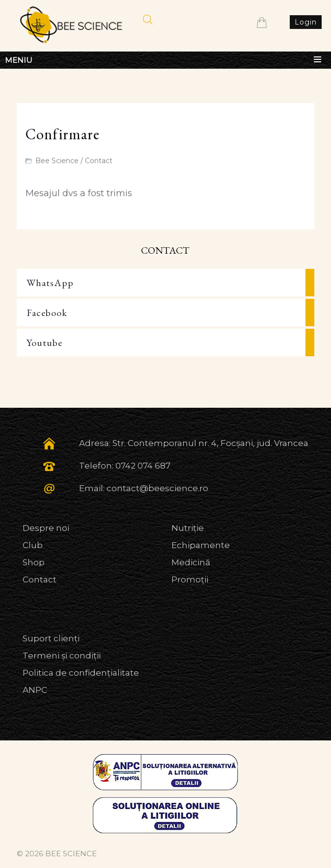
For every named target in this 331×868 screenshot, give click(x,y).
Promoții (190, 579)
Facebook (47, 313)
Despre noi (46, 528)
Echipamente (201, 545)
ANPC (35, 690)
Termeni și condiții (62, 656)
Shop (34, 562)
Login (306, 22)
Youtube (44, 342)
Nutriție (188, 528)
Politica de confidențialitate (81, 673)
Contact (99, 161)
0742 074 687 (143, 466)
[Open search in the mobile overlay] (148, 20)
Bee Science (57, 161)
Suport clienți (51, 638)
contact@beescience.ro (157, 488)
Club (33, 545)
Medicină (191, 562)
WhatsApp (50, 283)
